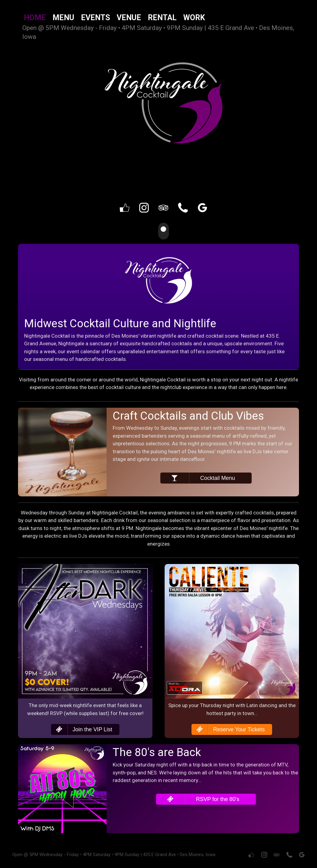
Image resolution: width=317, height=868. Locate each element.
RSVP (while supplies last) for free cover (96, 713)
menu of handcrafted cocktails (90, 358)
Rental (162, 18)
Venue (129, 18)
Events (95, 18)
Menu (63, 18)
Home (35, 18)
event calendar (83, 351)
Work (194, 18)
